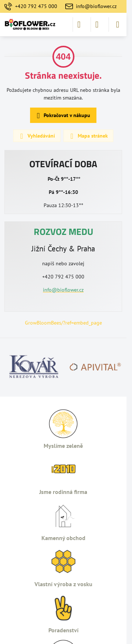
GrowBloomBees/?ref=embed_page (63, 323)
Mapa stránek (88, 136)
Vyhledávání (36, 136)
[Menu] (118, 25)
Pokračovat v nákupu (62, 116)
